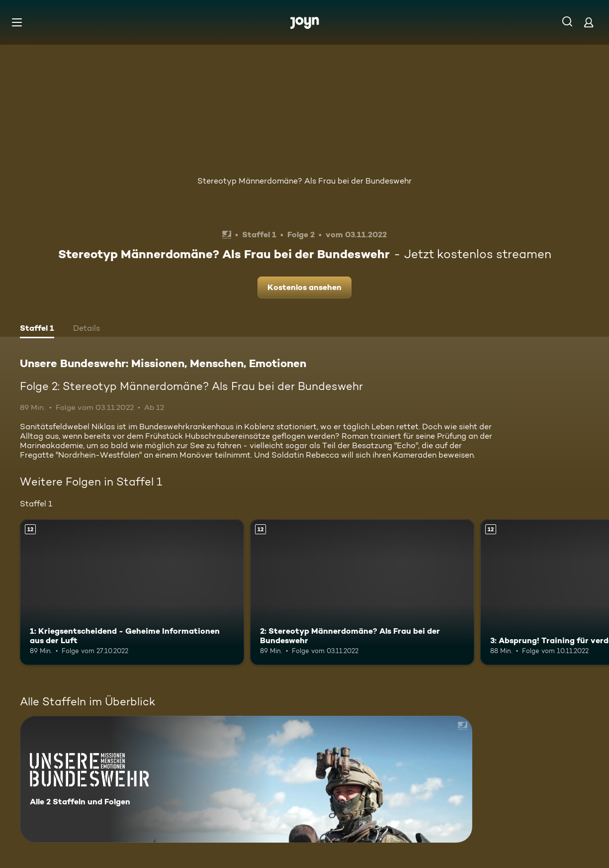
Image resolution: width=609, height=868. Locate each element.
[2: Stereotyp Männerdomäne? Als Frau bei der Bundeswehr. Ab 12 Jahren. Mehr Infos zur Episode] (362, 592)
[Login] (589, 22)
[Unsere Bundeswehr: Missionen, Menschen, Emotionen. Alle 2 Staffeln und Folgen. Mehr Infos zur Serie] (246, 779)
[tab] (37, 329)
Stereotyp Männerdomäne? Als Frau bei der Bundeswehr (304, 181)
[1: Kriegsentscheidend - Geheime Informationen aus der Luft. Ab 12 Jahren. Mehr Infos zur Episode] (132, 592)
